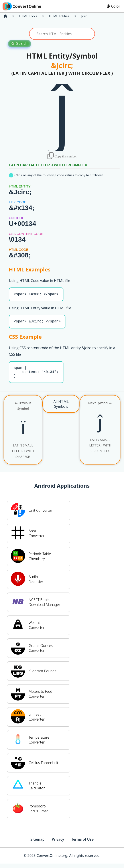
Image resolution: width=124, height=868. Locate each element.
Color (113, 6)
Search (20, 44)
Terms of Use (82, 844)
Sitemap (37, 844)
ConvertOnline (22, 6)
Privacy (58, 844)
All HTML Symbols (61, 408)
